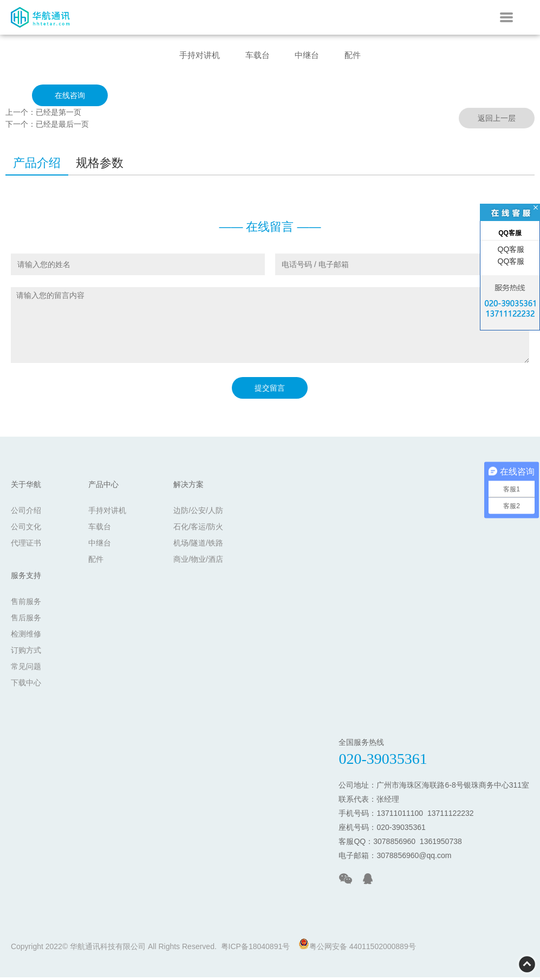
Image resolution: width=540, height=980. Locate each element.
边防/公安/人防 (198, 513)
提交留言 (270, 391)
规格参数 (100, 166)
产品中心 (103, 487)
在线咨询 (70, 98)
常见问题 (26, 669)
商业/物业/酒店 (198, 562)
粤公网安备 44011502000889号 (357, 947)
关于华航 (26, 487)
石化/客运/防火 (198, 529)
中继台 (310, 56)
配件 (361, 56)
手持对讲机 (192, 56)
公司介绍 (26, 513)
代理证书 (26, 546)
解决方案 (188, 487)
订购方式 (26, 653)
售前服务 (26, 604)
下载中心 (26, 685)
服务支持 (26, 578)
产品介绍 (37, 166)
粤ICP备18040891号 (256, 949)
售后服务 (26, 620)
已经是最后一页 (62, 127)
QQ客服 (510, 249)
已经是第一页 (58, 115)
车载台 (256, 56)
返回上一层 (497, 121)
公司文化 (26, 529)
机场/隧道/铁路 (198, 546)
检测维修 (26, 637)
